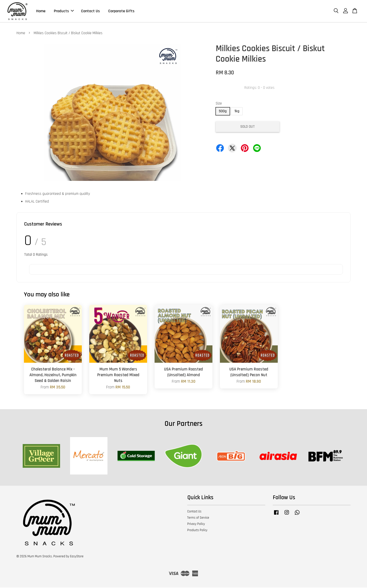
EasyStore (77, 557)
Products (64, 11)
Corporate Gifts (121, 11)
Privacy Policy (196, 524)
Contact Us (90, 11)
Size (219, 104)
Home (41, 11)
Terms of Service (198, 518)
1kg (237, 112)
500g (223, 112)
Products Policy (197, 531)
